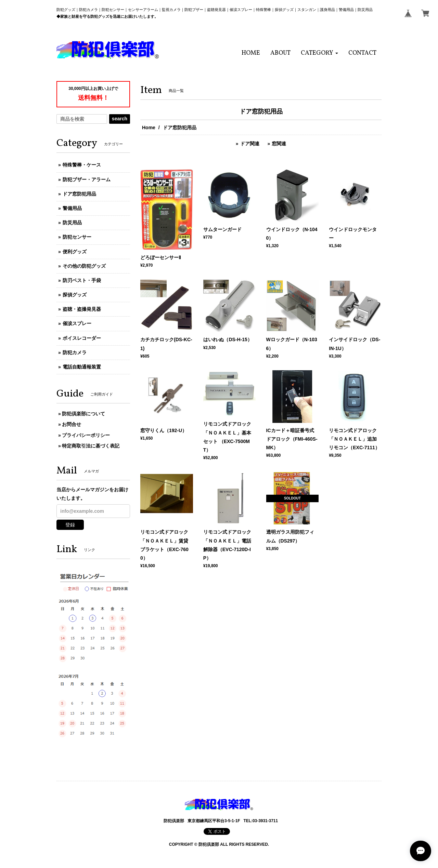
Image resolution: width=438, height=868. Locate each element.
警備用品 (72, 208)
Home (149, 128)
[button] (319, 53)
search (120, 119)
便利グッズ (75, 252)
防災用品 (72, 223)
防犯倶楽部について (83, 414)
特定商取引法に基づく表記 (91, 446)
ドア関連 (250, 144)
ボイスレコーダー (82, 338)
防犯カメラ (75, 352)
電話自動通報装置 (82, 367)
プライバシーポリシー (86, 435)
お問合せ (72, 424)
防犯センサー (77, 237)
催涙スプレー (77, 323)
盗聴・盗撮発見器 (82, 309)
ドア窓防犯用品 (79, 194)
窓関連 (279, 144)
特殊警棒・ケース (82, 165)
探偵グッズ (75, 295)
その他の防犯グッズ (84, 266)
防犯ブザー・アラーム (87, 179)
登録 (70, 525)
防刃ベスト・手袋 (82, 280)
